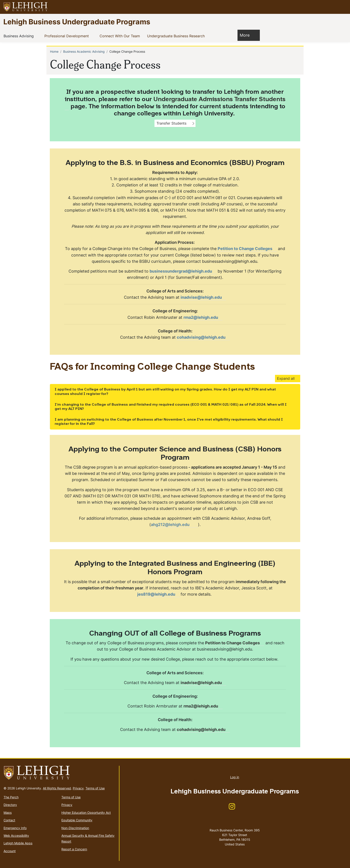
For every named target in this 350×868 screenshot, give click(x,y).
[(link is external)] (247, 249)
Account (10, 851)
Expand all (286, 378)
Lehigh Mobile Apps (18, 843)
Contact (9, 820)
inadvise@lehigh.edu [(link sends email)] (203, 297)
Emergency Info (15, 828)
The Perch (11, 797)
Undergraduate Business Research (177, 36)
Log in (235, 777)
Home (54, 51)
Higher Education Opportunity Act (86, 813)
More (247, 35)
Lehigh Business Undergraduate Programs (77, 22)
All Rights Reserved (57, 788)
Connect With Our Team (121, 36)
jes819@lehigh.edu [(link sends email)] (158, 594)
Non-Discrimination (75, 828)
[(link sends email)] (203, 317)
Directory (10, 805)
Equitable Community (77, 820)
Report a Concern (74, 849)
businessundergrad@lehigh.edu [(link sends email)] (183, 271)
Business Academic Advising (84, 51)
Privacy (78, 788)
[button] (342, 7)
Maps (8, 813)
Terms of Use (95, 788)
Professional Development (68, 36)
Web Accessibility (16, 836)
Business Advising (20, 36)
